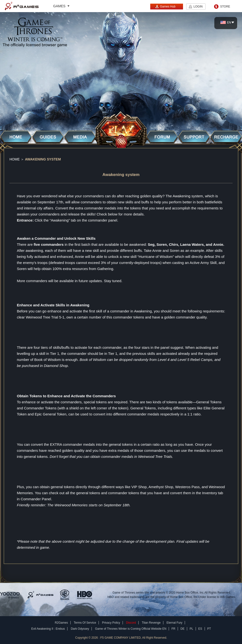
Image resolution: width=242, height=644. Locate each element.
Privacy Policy (111, 623)
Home (15, 159)
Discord (131, 623)
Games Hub (165, 6)
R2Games (22, 6)
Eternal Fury (174, 623)
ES (200, 629)
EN (226, 23)
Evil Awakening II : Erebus (48, 629)
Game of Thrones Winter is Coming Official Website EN (131, 629)
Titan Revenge (151, 623)
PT (209, 629)
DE (182, 629)
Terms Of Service (85, 623)
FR (173, 629)
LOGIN (198, 7)
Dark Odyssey (80, 629)
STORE (225, 7)
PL (191, 629)
